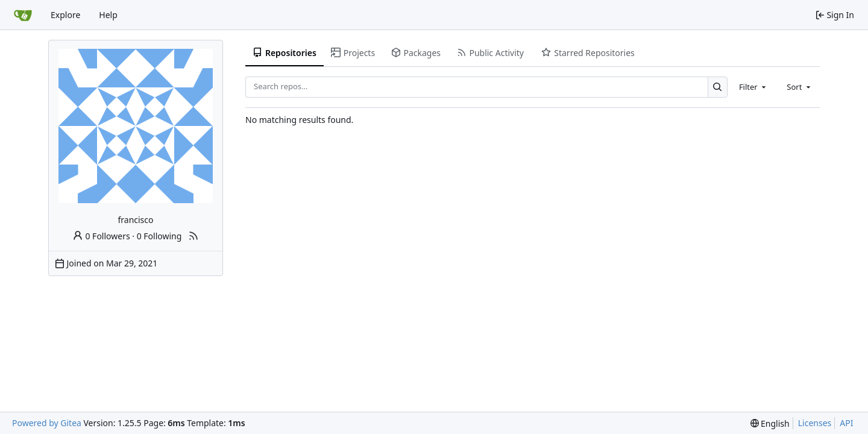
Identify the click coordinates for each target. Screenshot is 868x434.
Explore (65, 15)
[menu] (770, 423)
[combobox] (753, 87)
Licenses (815, 423)
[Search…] (718, 87)
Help (108, 15)
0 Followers (101, 236)
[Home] (23, 15)
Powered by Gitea (47, 423)
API (846, 423)
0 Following (159, 236)
